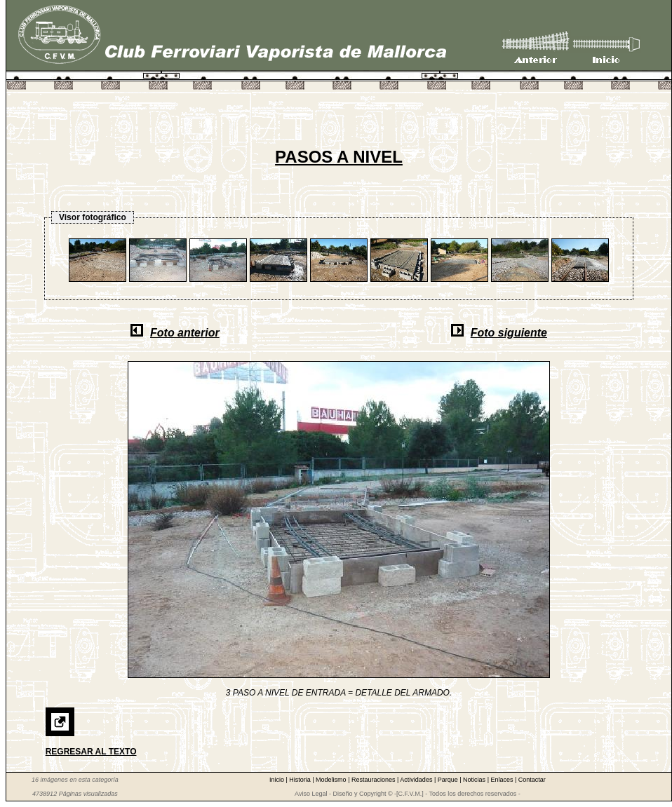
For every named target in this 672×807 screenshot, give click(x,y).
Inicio (278, 780)
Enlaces (503, 780)
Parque (449, 780)
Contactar (532, 780)
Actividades (417, 780)
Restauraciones (374, 780)
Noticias (475, 780)
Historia (301, 780)
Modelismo (332, 780)
